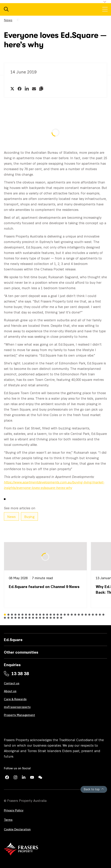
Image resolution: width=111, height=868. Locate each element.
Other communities (21, 652)
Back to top (94, 789)
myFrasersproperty (17, 707)
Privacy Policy (14, 810)
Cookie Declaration (17, 829)
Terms (8, 820)
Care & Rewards (15, 699)
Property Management (19, 715)
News (8, 20)
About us (10, 691)
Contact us (12, 683)
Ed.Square (13, 639)
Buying (29, 516)
